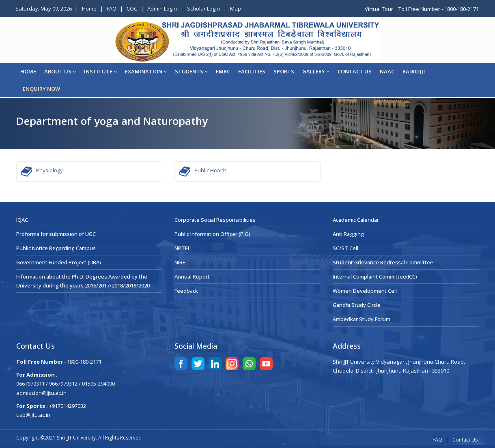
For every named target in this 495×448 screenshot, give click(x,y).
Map (236, 9)
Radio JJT (415, 71)
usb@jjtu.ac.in (33, 415)
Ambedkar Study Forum (362, 319)
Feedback (186, 291)
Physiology (49, 170)
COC (132, 9)
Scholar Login (203, 9)
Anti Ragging (348, 234)
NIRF (180, 262)
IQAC (22, 220)
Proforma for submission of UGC (56, 234)
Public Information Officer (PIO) (212, 234)
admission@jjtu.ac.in (41, 393)
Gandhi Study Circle (357, 305)
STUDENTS (191, 71)
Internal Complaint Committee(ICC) (375, 277)
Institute (100, 71)
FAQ (112, 9)
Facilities (252, 71)
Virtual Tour (380, 9)
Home (89, 9)
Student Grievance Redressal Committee (383, 262)
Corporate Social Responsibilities (215, 220)
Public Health (210, 170)
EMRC (223, 71)
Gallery (316, 71)
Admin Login (162, 9)
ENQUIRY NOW (41, 89)
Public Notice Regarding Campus (56, 248)
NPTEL (182, 248)
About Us (60, 71)
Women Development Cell (365, 291)
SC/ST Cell (345, 248)
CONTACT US (355, 71)
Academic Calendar (356, 220)
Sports (284, 71)
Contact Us (465, 440)
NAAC (387, 71)
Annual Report (192, 277)
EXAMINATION (146, 71)
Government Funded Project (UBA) (59, 262)
